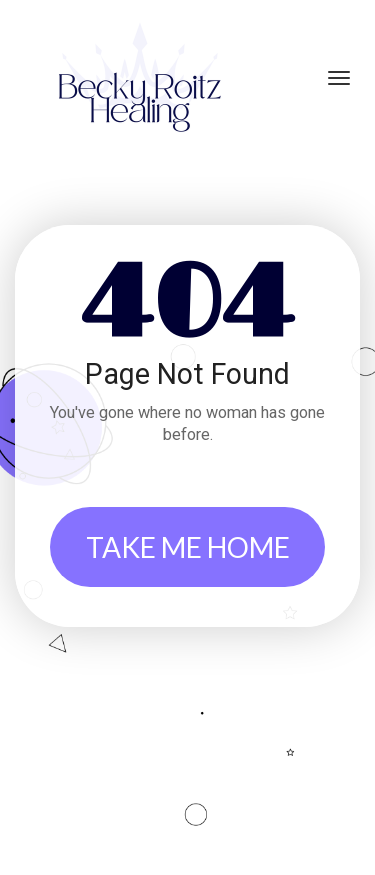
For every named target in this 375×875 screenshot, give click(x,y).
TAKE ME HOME (188, 547)
